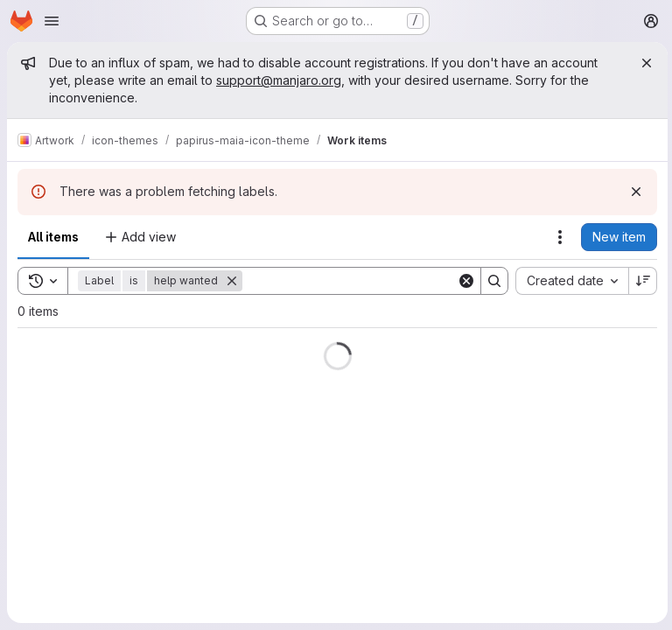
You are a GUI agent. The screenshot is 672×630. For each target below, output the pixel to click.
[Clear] (464, 281)
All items (53, 237)
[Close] (644, 63)
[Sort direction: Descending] (640, 281)
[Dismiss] (633, 192)
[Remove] (232, 281)
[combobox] (569, 281)
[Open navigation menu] (52, 21)
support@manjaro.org (279, 80)
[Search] (351, 281)
